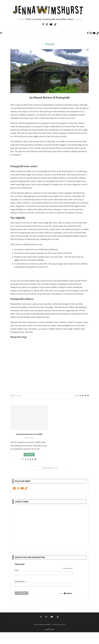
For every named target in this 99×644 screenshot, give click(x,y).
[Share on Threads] (85, 396)
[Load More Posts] (49, 468)
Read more (29, 455)
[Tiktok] (55, 24)
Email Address (20, 581)
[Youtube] (51, 24)
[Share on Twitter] (80, 396)
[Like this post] (75, 396)
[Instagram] (47, 24)
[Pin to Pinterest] (83, 396)
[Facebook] (43, 24)
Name (17, 570)
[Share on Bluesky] (88, 396)
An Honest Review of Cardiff (29, 434)
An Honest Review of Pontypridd (49, 98)
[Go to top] (49, 629)
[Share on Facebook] (78, 396)
